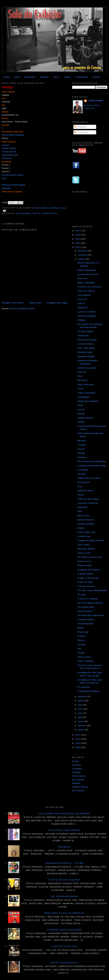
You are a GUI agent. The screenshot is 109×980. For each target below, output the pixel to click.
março (81, 721)
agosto (81, 701)
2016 (78, 235)
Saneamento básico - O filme (64, 863)
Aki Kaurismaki (24, 213)
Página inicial (35, 303)
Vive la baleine (84, 295)
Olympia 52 (83, 308)
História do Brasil (85, 491)
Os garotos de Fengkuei (88, 570)
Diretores (44, 77)
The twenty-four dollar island (90, 615)
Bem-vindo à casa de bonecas (64, 913)
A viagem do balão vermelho (90, 540)
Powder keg (83, 632)
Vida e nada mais (85, 384)
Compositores (81, 77)
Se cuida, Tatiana (85, 331)
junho (81, 709)
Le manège (82, 470)
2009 (78, 747)
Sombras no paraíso (87, 368)
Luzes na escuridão (86, 312)
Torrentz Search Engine (13, 175)
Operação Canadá (86, 356)
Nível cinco (82, 278)
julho (80, 705)
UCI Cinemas (78, 791)
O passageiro (83, 397)
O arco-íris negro (85, 582)
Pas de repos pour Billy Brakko (92, 461)
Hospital (81, 453)
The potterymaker (85, 624)
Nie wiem (82, 441)
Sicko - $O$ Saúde (86, 348)
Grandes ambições (86, 524)
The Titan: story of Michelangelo (92, 590)
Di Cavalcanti (83, 482)
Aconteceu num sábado (64, 830)
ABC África (82, 380)
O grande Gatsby (85, 574)
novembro (83, 255)
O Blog (6, 77)
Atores (56, 77)
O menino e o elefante (88, 599)
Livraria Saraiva (9, 152)
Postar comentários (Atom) (22, 309)
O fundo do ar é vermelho (89, 287)
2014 (78, 243)
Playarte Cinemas (80, 787)
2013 (78, 247)
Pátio (80, 511)
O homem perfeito (86, 619)
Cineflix (76, 761)
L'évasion (82, 474)
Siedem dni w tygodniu (88, 401)
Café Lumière (84, 545)
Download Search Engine (13, 185)
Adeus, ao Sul (84, 553)
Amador (81, 422)
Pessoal (81, 449)
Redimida (64, 847)
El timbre (81, 636)
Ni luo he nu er (84, 561)
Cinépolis (76, 772)
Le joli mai (82, 299)
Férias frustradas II (64, 963)
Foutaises (82, 457)
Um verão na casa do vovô (90, 557)
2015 (78, 239)
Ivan (79, 649)
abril (80, 717)
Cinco (80, 376)
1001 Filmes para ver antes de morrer (64, 814)
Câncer (81, 495)
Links (4, 178)
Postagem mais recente (13, 303)
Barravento (82, 507)
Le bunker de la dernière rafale (91, 466)
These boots (83, 336)
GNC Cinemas (79, 776)
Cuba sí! (81, 303)
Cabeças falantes (85, 418)
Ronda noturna (84, 657)
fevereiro (82, 726)
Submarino (7, 158)
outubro (82, 259)
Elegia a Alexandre (86, 283)
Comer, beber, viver (86, 532)
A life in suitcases (85, 661)
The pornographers (64, 896)
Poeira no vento (85, 565)
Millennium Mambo (86, 549)
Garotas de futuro (85, 520)
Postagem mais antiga (57, 303)
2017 (78, 231)
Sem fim (81, 409)
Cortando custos (85, 352)
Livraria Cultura (9, 148)
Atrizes (67, 77)
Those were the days (87, 340)
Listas (17, 77)
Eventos (96, 77)
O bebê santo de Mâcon (88, 691)
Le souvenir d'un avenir (88, 274)
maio (80, 713)
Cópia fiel (82, 372)
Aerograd (82, 644)
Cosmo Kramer (95, 101)
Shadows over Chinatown (64, 930)
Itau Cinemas (78, 780)
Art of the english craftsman (90, 603)
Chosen (81, 528)
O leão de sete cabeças (88, 499)
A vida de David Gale (64, 946)
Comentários (81, 132)
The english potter (86, 607)
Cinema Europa (49, 213)
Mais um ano (83, 516)
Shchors (81, 640)
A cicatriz (81, 445)
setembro (83, 696)
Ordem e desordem (86, 393)
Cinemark (77, 765)
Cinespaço (77, 769)
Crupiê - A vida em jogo (88, 578)
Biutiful (80, 628)
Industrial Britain (85, 611)
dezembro (83, 251)
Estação (81, 414)
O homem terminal (86, 586)
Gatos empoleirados (87, 270)
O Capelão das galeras (64, 880)
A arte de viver (84, 536)
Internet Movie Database (13, 135)
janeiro (81, 730)
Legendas (6, 188)
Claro (80, 486)
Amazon (5, 145)
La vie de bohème (86, 344)
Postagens (80, 127)
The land (81, 595)
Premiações (30, 77)
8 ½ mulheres (84, 687)
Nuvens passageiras (87, 316)
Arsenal (81, 653)
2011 (78, 739)
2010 (78, 743)
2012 (78, 735)
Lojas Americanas (10, 155)
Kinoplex (76, 783)
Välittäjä (7, 87)
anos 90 (37, 213)
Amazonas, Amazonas (88, 503)
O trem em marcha (86, 291)
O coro (80, 389)
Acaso (80, 405)
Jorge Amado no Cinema (89, 478)
